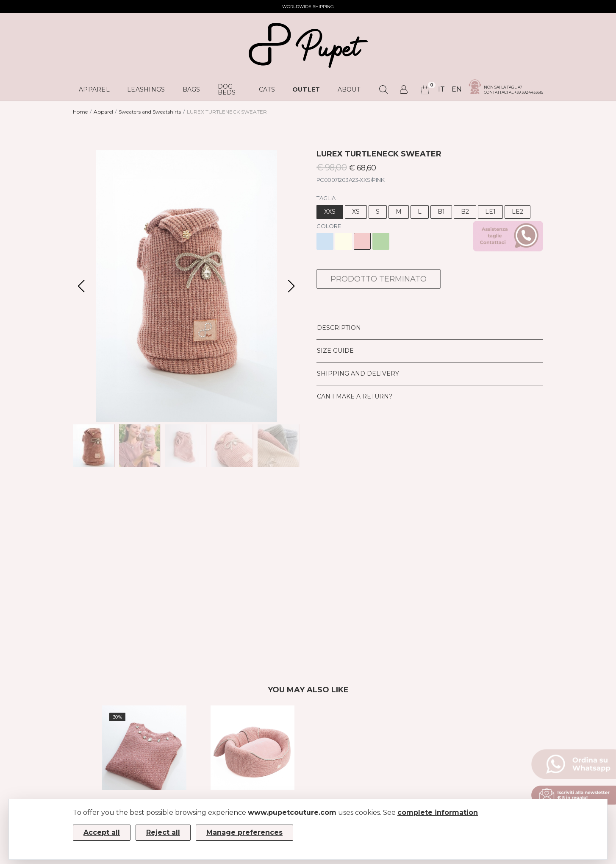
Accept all (102, 832)
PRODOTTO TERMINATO (379, 279)
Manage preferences (244, 832)
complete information (438, 812)
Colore (329, 226)
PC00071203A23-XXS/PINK (350, 180)
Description (339, 328)
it (441, 89)
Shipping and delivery (358, 373)
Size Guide (335, 351)
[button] (291, 286)
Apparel (103, 112)
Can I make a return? (355, 396)
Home (80, 112)
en (457, 89)
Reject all (163, 832)
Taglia (326, 198)
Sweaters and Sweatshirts (150, 112)
